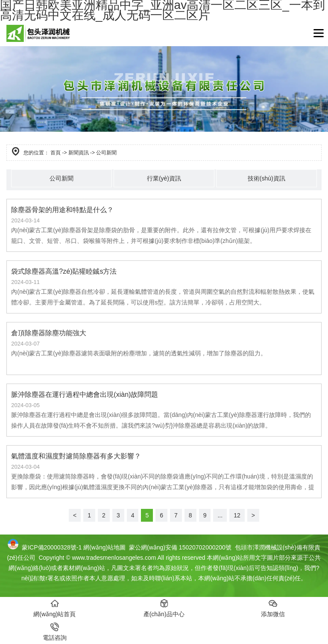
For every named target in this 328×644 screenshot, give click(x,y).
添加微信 (273, 608)
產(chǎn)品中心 (164, 608)
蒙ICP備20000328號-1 (52, 547)
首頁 (56, 153)
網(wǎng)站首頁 (54, 608)
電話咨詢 (55, 632)
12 (237, 515)
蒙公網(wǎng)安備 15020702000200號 (179, 547)
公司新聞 (61, 178)
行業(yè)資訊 (164, 178)
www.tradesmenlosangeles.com (114, 558)
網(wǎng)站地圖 (104, 547)
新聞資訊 (79, 153)
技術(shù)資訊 (266, 178)
